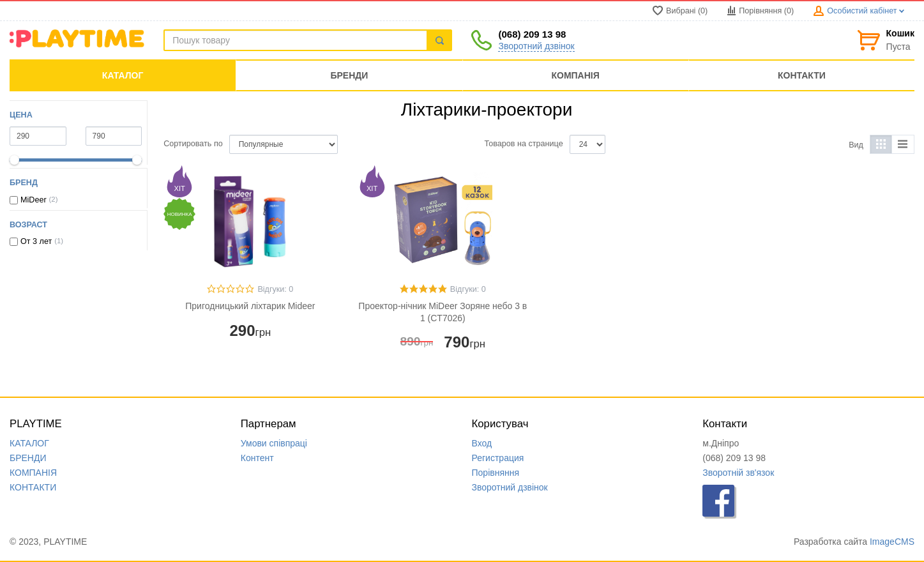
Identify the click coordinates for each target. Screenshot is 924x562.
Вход (482, 443)
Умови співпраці (274, 443)
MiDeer (34, 200)
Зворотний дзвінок (536, 46)
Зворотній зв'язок (738, 473)
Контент (257, 458)
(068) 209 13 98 (532, 34)
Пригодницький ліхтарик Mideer (250, 306)
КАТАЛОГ (29, 443)
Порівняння (496, 473)
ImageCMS (892, 542)
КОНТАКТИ (33, 487)
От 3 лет (36, 241)
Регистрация (498, 458)
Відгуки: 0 (275, 289)
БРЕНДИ (28, 458)
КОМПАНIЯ (33, 473)
